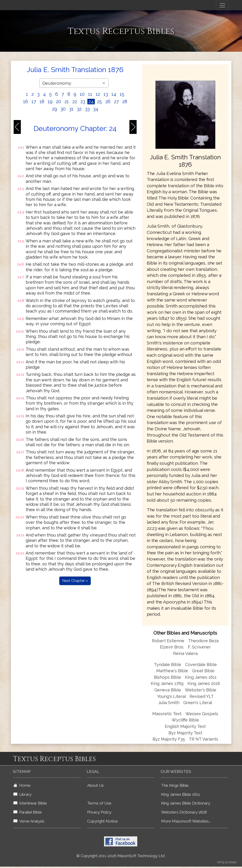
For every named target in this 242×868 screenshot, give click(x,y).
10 (82, 94)
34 (96, 109)
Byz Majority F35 (169, 739)
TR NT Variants (204, 739)
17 (34, 102)
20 (58, 102)
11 (90, 94)
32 (79, 109)
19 (50, 102)
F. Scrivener (199, 647)
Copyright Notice (103, 821)
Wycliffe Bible (185, 720)
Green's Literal (198, 703)
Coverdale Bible (201, 665)
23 (83, 102)
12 (98, 94)
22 (75, 102)
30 (63, 109)
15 (122, 94)
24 (91, 102)
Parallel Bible (28, 812)
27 (116, 102)
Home (22, 785)
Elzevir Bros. (172, 647)
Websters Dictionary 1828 (184, 812)
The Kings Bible (175, 785)
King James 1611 (201, 677)
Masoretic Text (167, 714)
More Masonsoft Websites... (186, 821)
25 (100, 102)
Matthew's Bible (172, 671)
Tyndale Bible (168, 665)
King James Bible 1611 (181, 794)
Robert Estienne (168, 641)
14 (114, 94)
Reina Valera (185, 653)
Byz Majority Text (185, 733)
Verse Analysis (29, 821)
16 (26, 102)
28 (125, 102)
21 (67, 102)
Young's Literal (172, 696)
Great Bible (203, 671)
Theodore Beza (203, 641)
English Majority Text (185, 726)
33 (87, 109)
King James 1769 (167, 683)
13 (106, 94)
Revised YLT (202, 696)
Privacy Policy (99, 812)
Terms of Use (99, 803)
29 (55, 109)
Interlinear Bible (30, 803)
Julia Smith (169, 703)
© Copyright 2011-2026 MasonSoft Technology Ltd (121, 856)
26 (108, 102)
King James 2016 (204, 683)
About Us (95, 785)
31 (71, 109)
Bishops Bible (167, 677)
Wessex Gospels (202, 714)
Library (22, 794)
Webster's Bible (201, 690)
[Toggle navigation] (222, 5)
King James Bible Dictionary (186, 803)
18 (42, 102)
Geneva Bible (168, 690)
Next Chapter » (75, 581)
